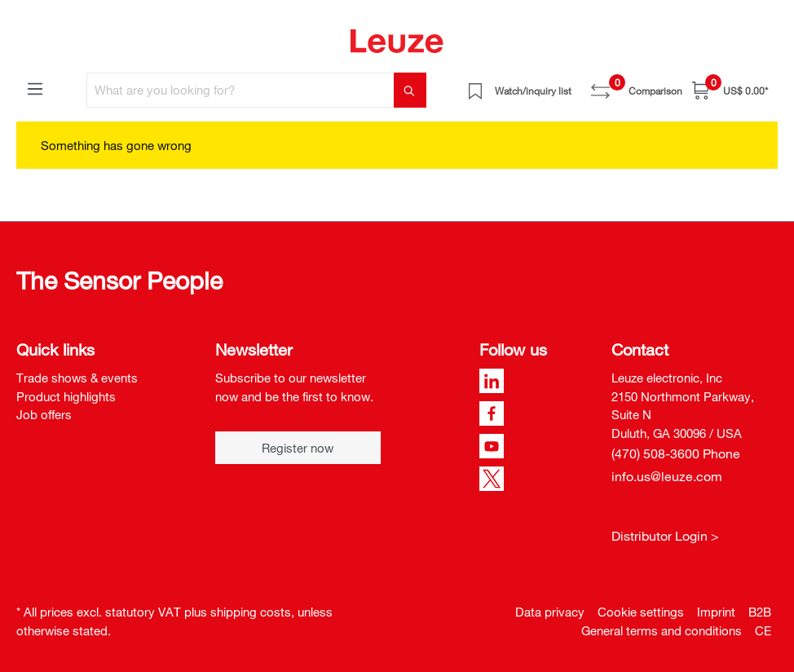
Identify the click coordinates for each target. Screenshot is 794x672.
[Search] (410, 90)
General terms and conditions (662, 630)
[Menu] (35, 88)
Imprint (716, 612)
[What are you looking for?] (240, 90)
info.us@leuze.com (667, 476)
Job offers (44, 414)
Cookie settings (641, 612)
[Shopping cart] (730, 90)
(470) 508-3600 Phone (676, 453)
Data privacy (550, 612)
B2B (760, 612)
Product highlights (66, 396)
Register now (298, 448)
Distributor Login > (665, 536)
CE (763, 630)
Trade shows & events (77, 378)
